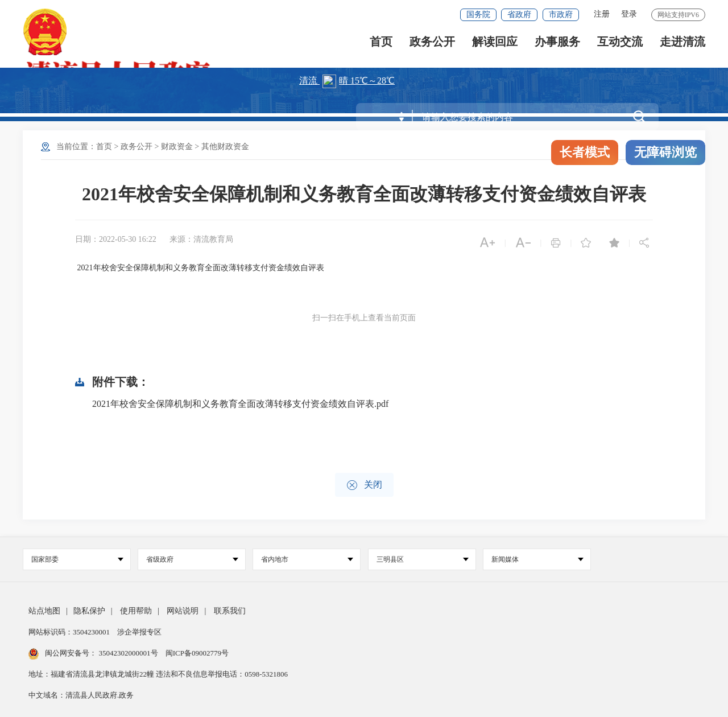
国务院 (478, 15)
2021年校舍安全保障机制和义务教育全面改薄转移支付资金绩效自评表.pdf (240, 404)
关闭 (364, 485)
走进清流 (682, 46)
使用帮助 (136, 611)
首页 (381, 46)
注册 (602, 14)
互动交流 (620, 46)
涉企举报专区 (139, 632)
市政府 (561, 15)
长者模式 (585, 152)
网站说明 (183, 611)
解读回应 (495, 46)
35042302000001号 (128, 653)
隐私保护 (89, 611)
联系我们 (230, 611)
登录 (629, 14)
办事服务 (557, 46)
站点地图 (44, 611)
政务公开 (432, 46)
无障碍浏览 (665, 152)
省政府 (519, 15)
